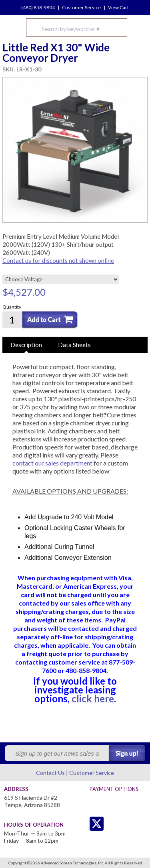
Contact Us (50, 773)
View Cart (118, 7)
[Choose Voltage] (61, 279)
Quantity (12, 307)
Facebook (113, 824)
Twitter (81, 824)
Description (26, 345)
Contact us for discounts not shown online (58, 260)
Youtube (129, 824)
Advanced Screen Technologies (12, 28)
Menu (139, 28)
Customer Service (81, 7)
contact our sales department (52, 463)
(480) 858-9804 (38, 7)
